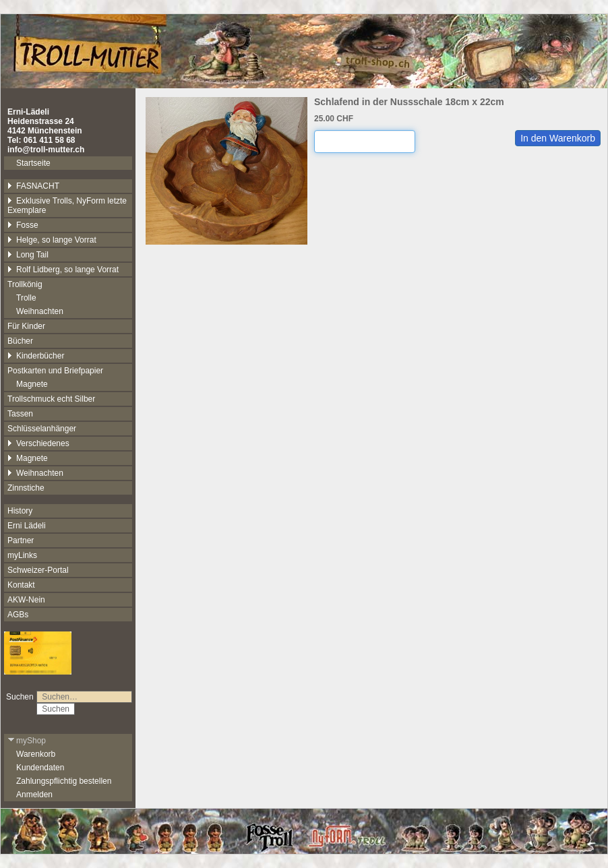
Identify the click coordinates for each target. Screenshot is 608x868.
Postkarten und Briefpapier (55, 371)
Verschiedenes (38, 443)
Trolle (26, 298)
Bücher (20, 341)
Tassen (20, 414)
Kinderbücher (36, 356)
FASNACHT (33, 186)
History (20, 511)
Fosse (23, 225)
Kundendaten (40, 768)
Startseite (33, 163)
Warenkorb (36, 754)
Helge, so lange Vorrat (52, 240)
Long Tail (28, 255)
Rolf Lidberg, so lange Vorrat (63, 270)
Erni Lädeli (27, 526)
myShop (27, 741)
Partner (21, 540)
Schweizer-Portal (38, 570)
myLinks (22, 555)
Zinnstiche (26, 488)
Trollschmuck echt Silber (51, 399)
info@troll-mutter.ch (46, 150)
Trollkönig (25, 284)
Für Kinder (26, 326)
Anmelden (34, 795)
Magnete (32, 384)
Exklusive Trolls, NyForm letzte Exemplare (67, 206)
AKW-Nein (26, 600)
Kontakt (21, 585)
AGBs (18, 615)
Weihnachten (40, 311)
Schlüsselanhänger (42, 429)
